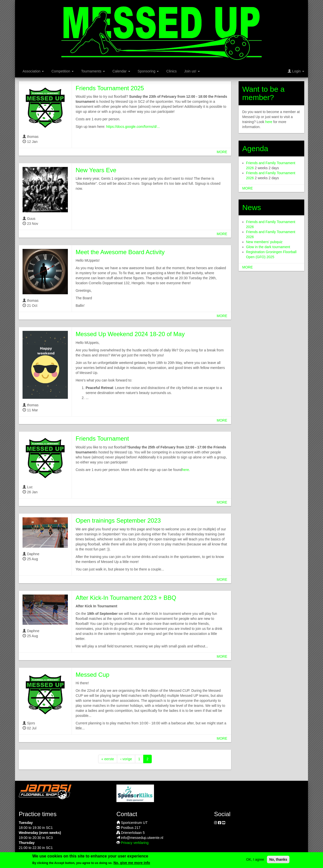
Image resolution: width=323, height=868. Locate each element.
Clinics (171, 71)
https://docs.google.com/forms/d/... (133, 127)
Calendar (121, 71)
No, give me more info (132, 863)
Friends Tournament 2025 (110, 88)
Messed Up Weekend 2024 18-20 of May (130, 334)
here (186, 470)
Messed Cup (93, 675)
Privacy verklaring (135, 843)
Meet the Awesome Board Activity (120, 252)
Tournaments (93, 71)
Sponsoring (148, 71)
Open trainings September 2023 (118, 520)
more (222, 152)
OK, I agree (255, 859)
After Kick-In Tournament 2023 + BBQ (126, 598)
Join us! (192, 71)
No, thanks (278, 859)
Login (296, 71)
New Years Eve (96, 170)
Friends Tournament (102, 439)
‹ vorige (126, 759)
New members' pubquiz (264, 242)
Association (33, 71)
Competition (62, 71)
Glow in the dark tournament (268, 247)
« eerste (108, 759)
